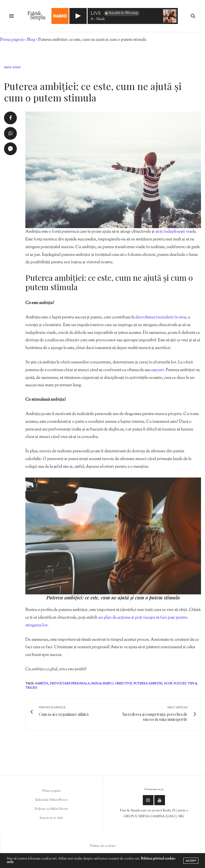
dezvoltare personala (70, 684)
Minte (8, 68)
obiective (124, 684)
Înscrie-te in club (51, 818)
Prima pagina (51, 791)
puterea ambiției (148, 684)
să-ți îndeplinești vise (174, 232)
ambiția (42, 684)
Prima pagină (12, 40)
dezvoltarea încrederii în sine (161, 317)
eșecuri (158, 370)
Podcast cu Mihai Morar (51, 809)
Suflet (17, 68)
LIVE (96, 14)
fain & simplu (102, 684)
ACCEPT (191, 861)
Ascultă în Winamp (121, 13)
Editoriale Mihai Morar (51, 800)
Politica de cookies (103, 846)
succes (180, 684)
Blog (31, 40)
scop (168, 684)
